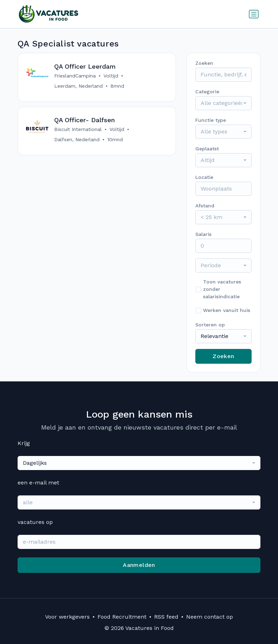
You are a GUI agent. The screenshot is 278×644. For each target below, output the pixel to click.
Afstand (205, 206)
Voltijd (111, 76)
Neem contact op (210, 617)
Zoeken (223, 356)
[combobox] (223, 103)
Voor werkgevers (67, 617)
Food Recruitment (122, 617)
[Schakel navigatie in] (254, 14)
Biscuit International (78, 130)
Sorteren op (210, 325)
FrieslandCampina (75, 76)
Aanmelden (139, 565)
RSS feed (166, 617)
